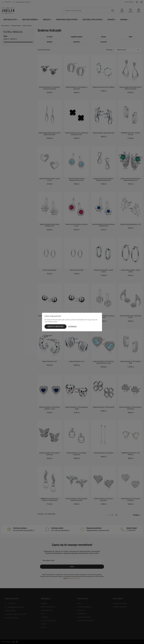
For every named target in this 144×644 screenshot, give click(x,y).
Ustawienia (72, 326)
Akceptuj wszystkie (55, 326)
